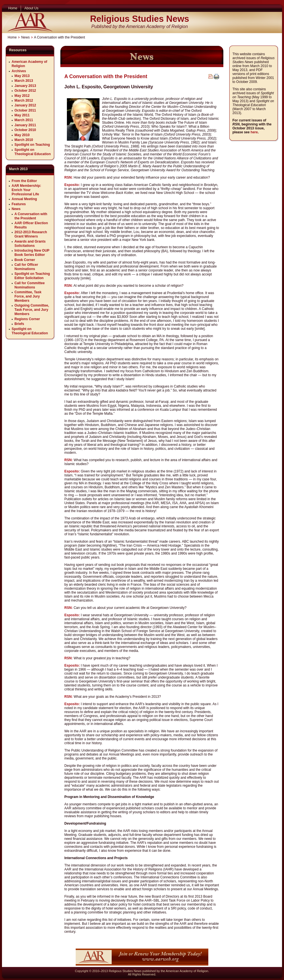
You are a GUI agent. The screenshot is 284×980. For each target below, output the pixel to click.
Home (12, 37)
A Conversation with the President (106, 76)
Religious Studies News (140, 19)
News (26, 37)
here (254, 132)
